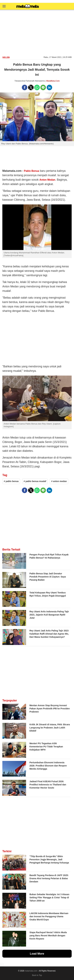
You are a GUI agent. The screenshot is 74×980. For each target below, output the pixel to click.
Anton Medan (47, 180)
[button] (4, 6)
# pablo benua (11, 481)
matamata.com (31, 971)
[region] (37, 33)
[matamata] (28, 7)
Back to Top (37, 975)
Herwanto (40, 81)
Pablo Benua (32, 171)
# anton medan (59, 481)
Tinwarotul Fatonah (24, 81)
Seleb (6, 57)
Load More (37, 954)
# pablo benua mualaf (35, 481)
